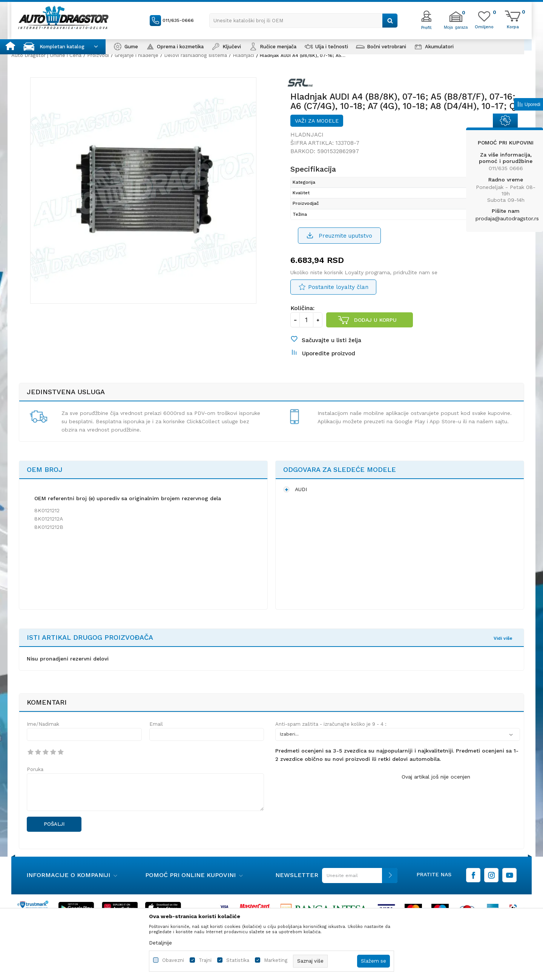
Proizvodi (98, 55)
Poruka (35, 769)
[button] (304, 21)
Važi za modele (317, 121)
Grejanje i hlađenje (137, 55)
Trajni (205, 960)
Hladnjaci (243, 55)
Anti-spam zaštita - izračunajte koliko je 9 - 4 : (331, 724)
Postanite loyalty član (338, 287)
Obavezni (173, 960)
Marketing (276, 960)
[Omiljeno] (484, 26)
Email (156, 724)
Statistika (238, 960)
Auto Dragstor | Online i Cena (46, 55)
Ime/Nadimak (43, 724)
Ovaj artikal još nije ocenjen (436, 777)
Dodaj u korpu (375, 320)
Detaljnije (160, 943)
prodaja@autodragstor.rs (507, 218)
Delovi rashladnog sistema (196, 55)
